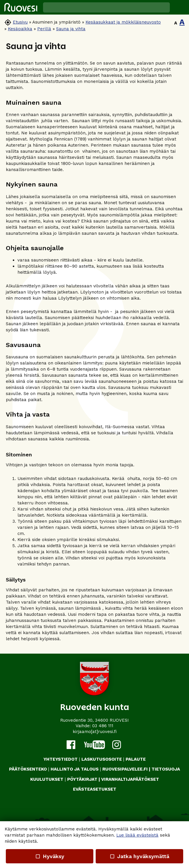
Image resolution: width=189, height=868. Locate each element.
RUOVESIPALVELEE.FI (125, 769)
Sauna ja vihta (71, 29)
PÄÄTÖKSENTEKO (28, 769)
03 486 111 (103, 726)
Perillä (44, 29)
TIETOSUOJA (166, 769)
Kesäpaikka (20, 29)
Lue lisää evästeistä (137, 835)
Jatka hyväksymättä (139, 856)
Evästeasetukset (95, 789)
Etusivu (20, 22)
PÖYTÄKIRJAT (82, 779)
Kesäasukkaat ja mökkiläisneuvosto (123, 22)
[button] (179, 7)
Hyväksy (49, 856)
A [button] (176, 23)
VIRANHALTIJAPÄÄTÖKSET (130, 779)
